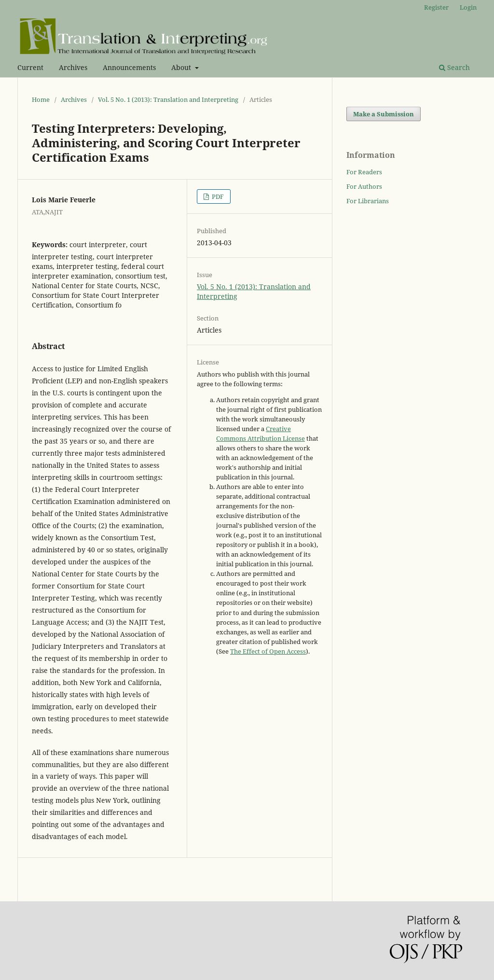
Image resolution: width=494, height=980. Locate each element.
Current (30, 67)
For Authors (364, 186)
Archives (73, 67)
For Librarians (368, 201)
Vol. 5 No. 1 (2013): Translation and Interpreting (168, 99)
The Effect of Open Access (268, 651)
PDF (217, 196)
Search (454, 67)
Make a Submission (384, 114)
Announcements (129, 67)
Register (436, 7)
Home (41, 99)
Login (468, 7)
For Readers (364, 172)
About (182, 67)
